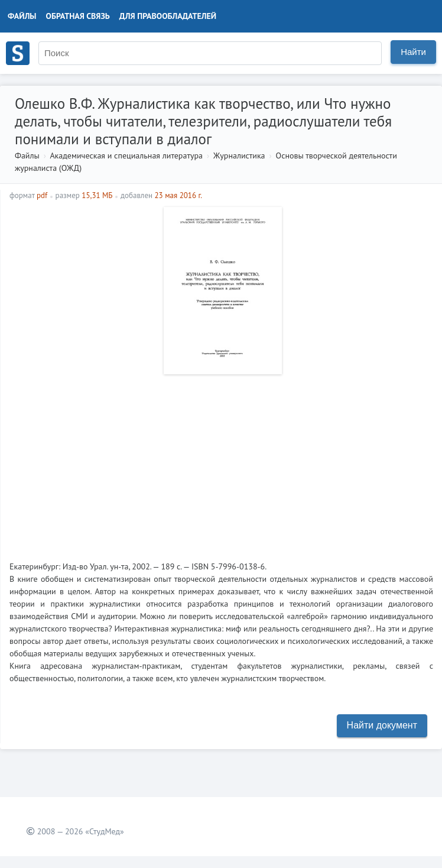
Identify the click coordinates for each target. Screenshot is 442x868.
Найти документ (382, 725)
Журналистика (239, 156)
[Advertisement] (221, 463)
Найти (413, 52)
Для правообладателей (168, 16)
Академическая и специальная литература (126, 156)
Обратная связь (78, 16)
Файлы (22, 16)
